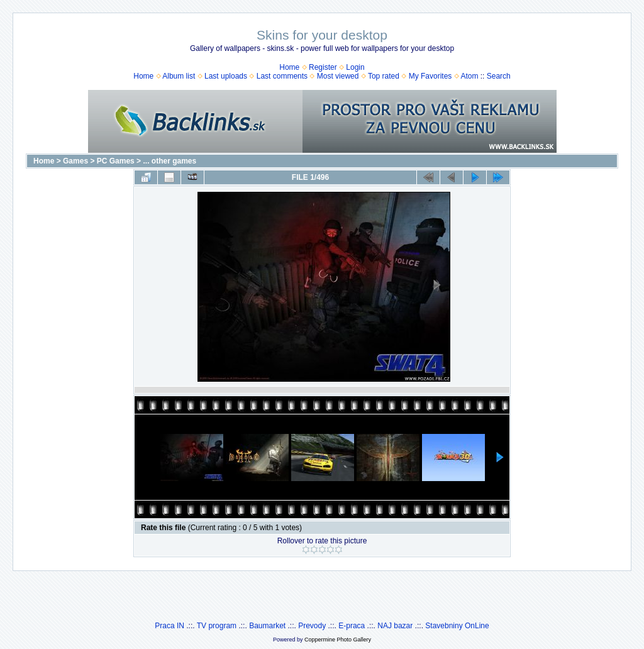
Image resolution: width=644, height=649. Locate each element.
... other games (169, 161)
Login (355, 67)
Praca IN (169, 626)
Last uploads (226, 76)
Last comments (282, 76)
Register (323, 67)
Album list (179, 76)
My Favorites (430, 76)
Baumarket (267, 626)
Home (289, 67)
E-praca (352, 626)
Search (499, 76)
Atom (469, 76)
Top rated (384, 76)
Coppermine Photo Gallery (338, 640)
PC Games (116, 161)
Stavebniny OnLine (457, 626)
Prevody (312, 626)
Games (75, 161)
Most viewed (338, 76)
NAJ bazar (395, 626)
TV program (217, 626)
